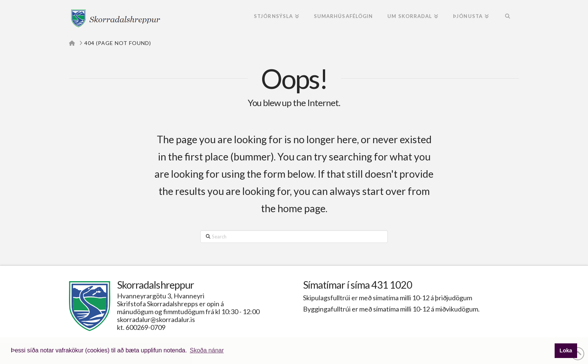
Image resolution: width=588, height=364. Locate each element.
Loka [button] (566, 351)
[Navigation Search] (508, 17)
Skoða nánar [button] (207, 350)
